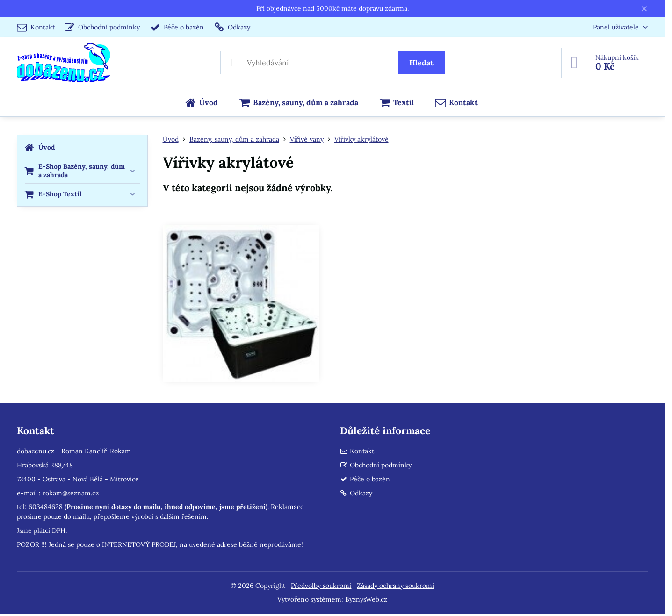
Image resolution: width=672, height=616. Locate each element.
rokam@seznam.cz (71, 493)
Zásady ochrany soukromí (395, 586)
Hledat (421, 63)
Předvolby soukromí (321, 586)
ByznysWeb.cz (366, 599)
